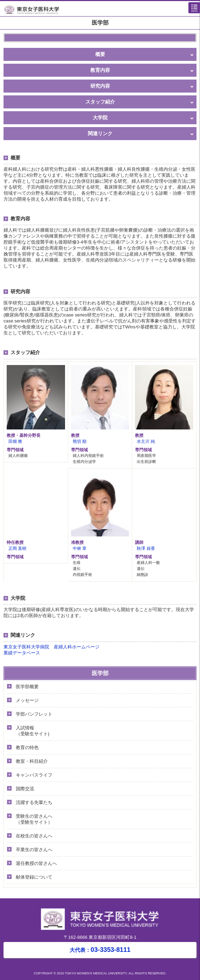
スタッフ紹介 (100, 102)
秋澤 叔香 (146, 548)
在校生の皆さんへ (34, 836)
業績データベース (22, 653)
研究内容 (100, 86)
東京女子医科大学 (102, 9)
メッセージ (27, 700)
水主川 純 (146, 441)
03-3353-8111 (100, 950)
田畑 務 (15, 441)
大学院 (100, 118)
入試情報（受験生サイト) (33, 731)
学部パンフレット (34, 714)
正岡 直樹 (17, 548)
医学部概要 (27, 687)
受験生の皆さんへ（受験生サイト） (34, 819)
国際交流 (25, 789)
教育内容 (100, 70)
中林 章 (80, 548)
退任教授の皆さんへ (36, 863)
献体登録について (34, 877)
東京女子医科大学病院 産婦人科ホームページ (51, 647)
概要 (100, 54)
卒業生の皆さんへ (34, 850)
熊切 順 (80, 441)
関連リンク (100, 133)
